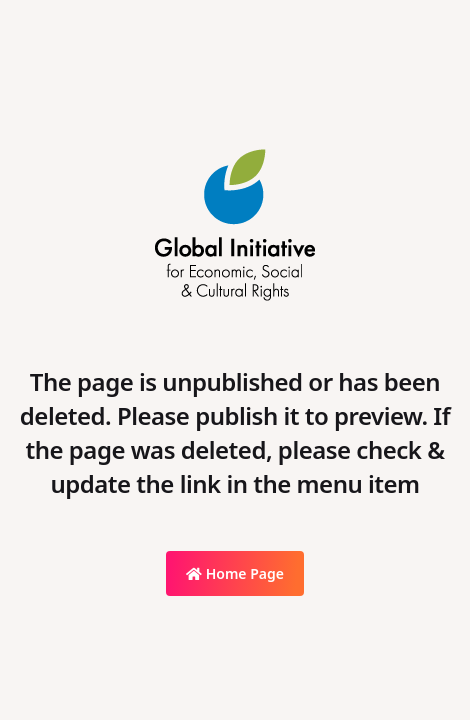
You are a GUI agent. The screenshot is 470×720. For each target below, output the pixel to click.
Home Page (235, 573)
